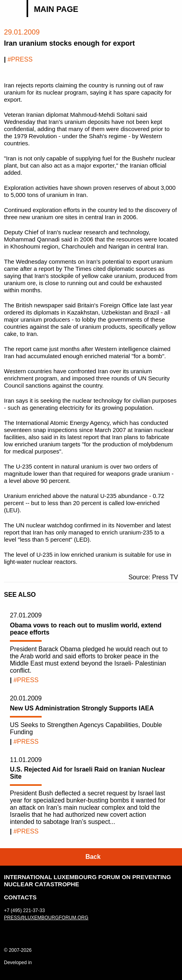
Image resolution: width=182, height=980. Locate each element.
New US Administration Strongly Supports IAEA (82, 708)
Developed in (18, 963)
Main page (56, 9)
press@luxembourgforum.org (46, 918)
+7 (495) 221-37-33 (24, 911)
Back (93, 857)
